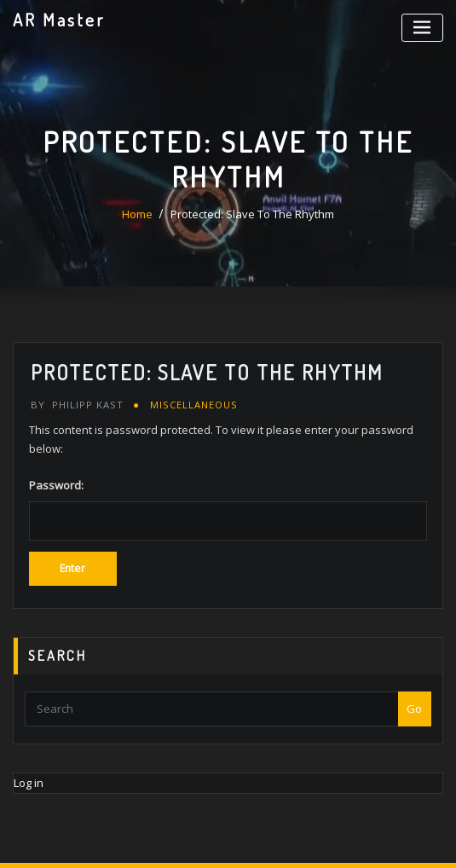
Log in (29, 783)
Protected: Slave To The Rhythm (252, 214)
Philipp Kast (77, 405)
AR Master (59, 20)
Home (137, 214)
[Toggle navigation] (422, 28)
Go (414, 709)
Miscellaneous (194, 405)
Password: (228, 509)
